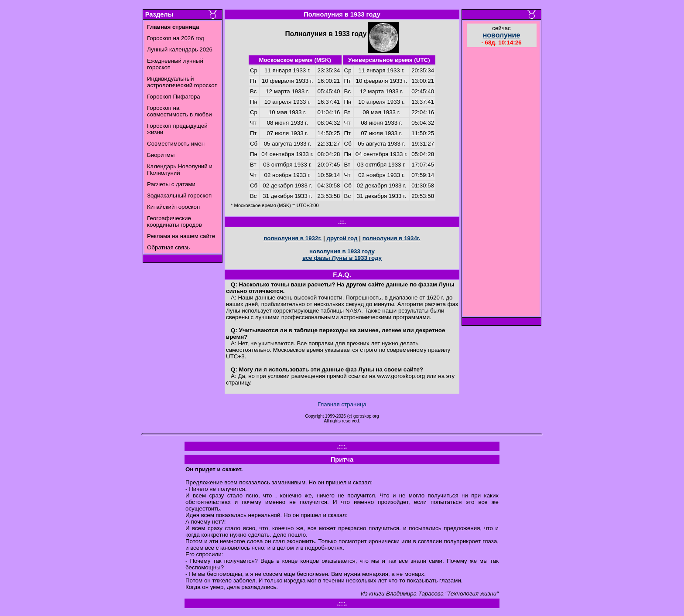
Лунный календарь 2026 (180, 49)
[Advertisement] (502, 183)
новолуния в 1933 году (342, 251)
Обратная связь (168, 247)
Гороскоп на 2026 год (176, 38)
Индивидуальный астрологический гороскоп (182, 82)
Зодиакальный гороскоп (179, 196)
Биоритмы (161, 155)
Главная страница (342, 404)
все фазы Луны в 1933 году (342, 258)
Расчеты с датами (171, 184)
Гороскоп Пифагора (174, 97)
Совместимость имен (176, 144)
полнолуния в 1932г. (292, 238)
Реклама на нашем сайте (181, 236)
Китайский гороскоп (173, 207)
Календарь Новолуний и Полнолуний (180, 170)
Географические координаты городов (174, 221)
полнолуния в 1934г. (392, 238)
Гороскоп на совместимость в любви (180, 111)
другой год (342, 238)
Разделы (159, 14)
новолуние (502, 35)
